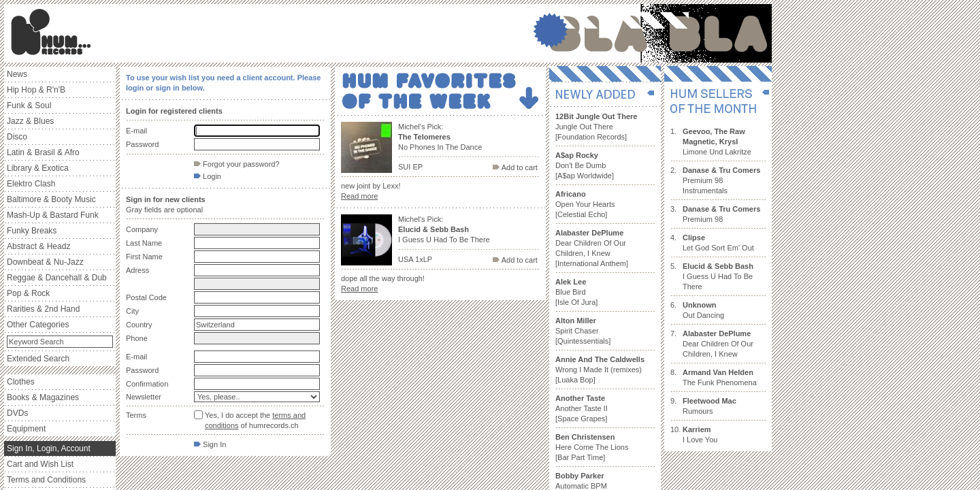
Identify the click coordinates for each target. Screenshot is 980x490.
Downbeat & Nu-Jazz (45, 262)
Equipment (26, 429)
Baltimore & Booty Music (51, 199)
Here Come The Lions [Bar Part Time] (592, 447)
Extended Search (38, 359)
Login (208, 176)
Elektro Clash (31, 184)
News (17, 74)
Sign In (210, 444)
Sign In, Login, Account (49, 448)
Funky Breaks (32, 231)
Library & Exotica (38, 168)
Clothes (21, 382)
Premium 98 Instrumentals (721, 180)
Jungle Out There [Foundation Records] (596, 127)
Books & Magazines (43, 397)
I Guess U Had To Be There (718, 276)
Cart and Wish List (40, 464)
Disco (17, 137)
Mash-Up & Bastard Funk (53, 215)
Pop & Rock (28, 293)
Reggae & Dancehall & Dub (57, 278)
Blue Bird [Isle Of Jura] (576, 292)
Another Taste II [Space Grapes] (582, 408)
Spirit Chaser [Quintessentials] (583, 331)
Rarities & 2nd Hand (43, 309)
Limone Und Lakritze (717, 142)
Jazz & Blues (30, 121)
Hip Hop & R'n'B (36, 90)
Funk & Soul (29, 105)
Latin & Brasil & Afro (43, 152)
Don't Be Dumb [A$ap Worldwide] (585, 165)
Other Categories (38, 325)
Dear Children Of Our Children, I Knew (718, 344)
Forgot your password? (237, 164)
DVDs (17, 413)
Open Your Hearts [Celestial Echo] (585, 204)
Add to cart (515, 167)
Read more (359, 196)
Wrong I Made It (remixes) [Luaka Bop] (600, 370)
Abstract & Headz (38, 246)
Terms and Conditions (46, 480)
